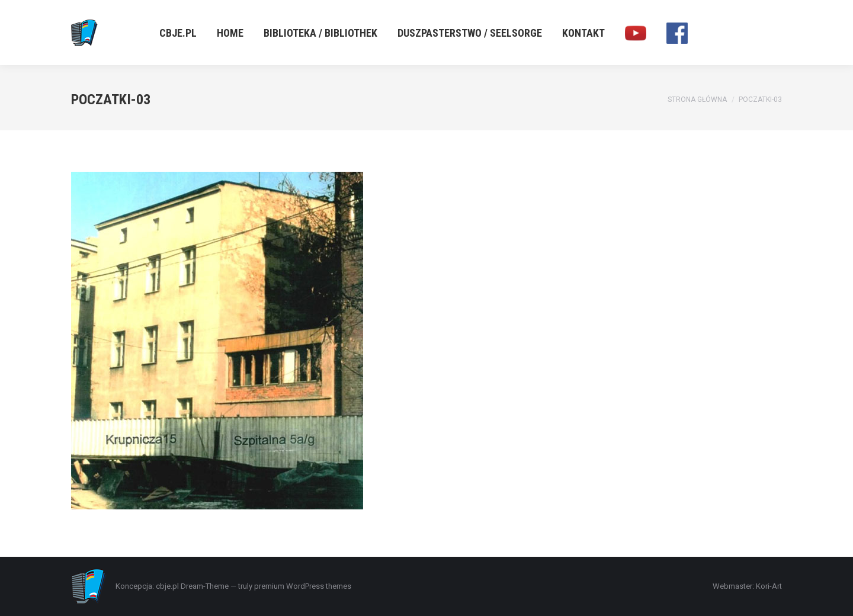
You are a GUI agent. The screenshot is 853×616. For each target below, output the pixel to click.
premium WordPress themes (303, 586)
